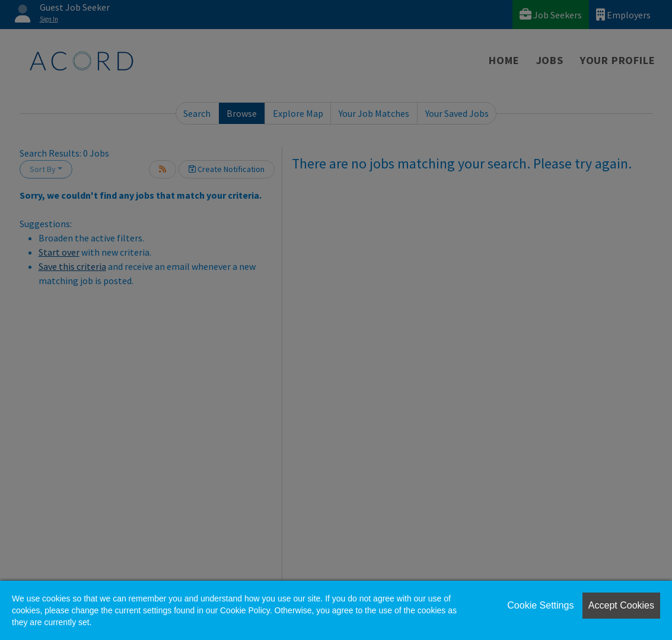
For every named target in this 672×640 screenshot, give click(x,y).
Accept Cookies (621, 605)
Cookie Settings (540, 605)
